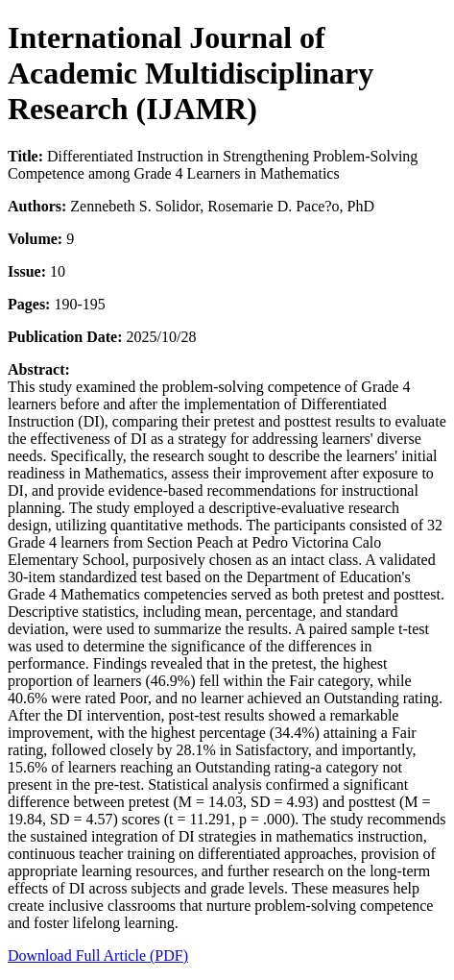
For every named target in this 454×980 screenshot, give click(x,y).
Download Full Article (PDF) (98, 955)
